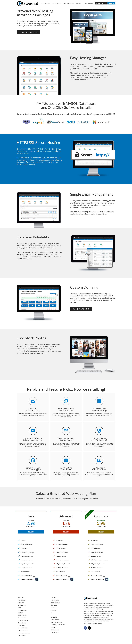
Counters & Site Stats (24, 633)
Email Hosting (22, 605)
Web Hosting (46, 3)
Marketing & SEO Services (58, 625)
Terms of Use (55, 630)
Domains (79, 3)
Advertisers (54, 605)
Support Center (55, 600)
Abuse (53, 608)
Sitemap (53, 627)
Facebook (54, 610)
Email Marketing (68, 3)
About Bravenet (55, 620)
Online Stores (22, 636)
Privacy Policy (55, 632)
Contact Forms (22, 618)
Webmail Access (55, 603)
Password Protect (23, 620)
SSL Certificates (22, 615)
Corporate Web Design (57, 622)
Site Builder (56, 3)
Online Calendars (23, 630)
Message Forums (23, 628)
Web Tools (89, 3)
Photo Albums (22, 623)
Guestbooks (21, 625)
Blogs (20, 608)
